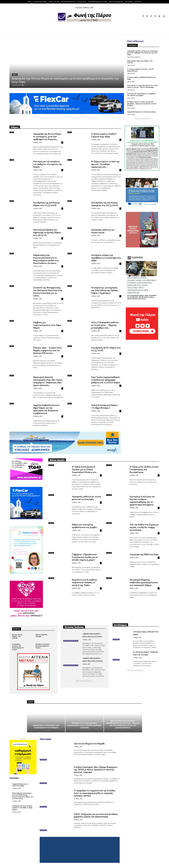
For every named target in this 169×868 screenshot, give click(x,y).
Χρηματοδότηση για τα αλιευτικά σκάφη (141, 112)
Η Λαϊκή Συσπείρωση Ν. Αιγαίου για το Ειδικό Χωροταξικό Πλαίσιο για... (85, 470)
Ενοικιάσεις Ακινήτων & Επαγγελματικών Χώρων (18, 647)
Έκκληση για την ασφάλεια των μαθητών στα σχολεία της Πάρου (142, 95)
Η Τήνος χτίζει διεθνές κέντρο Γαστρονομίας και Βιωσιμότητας (144, 470)
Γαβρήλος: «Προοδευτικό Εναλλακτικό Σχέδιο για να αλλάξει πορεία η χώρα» (85, 557)
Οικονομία (43, 760)
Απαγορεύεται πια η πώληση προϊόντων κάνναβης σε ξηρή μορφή (22, 808)
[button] (164, 16)
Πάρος (15, 75)
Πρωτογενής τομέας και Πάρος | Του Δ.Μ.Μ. (140, 62)
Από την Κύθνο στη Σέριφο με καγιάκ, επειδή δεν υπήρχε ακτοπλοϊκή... (144, 527)
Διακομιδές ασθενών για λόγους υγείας (103, 231)
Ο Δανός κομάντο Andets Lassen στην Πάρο (141, 78)
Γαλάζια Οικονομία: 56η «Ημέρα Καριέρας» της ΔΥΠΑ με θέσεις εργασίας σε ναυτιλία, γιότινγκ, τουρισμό (96, 770)
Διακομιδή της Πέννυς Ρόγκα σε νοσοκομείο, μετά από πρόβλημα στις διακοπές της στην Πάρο (143, 53)
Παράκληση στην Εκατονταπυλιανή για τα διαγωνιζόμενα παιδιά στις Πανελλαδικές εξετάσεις (46, 259)
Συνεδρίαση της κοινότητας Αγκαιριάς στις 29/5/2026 (105, 204)
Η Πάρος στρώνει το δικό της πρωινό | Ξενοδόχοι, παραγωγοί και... (105, 164)
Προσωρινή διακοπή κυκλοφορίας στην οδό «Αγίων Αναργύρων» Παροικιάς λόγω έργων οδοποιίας (48, 381)
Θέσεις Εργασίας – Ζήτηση (42, 636)
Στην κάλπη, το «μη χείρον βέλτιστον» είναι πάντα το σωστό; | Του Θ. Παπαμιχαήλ (142, 86)
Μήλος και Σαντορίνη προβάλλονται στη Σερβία (84, 526)
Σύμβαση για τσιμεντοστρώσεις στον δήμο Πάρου (47, 325)
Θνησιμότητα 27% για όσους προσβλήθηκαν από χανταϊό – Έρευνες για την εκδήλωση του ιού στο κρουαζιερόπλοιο (123, 724)
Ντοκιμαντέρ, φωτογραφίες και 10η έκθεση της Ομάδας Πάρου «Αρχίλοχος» (105, 290)
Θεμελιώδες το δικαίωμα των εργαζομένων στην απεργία (46, 726)
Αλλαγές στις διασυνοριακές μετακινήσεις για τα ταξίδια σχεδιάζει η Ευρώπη (85, 725)
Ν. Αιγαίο (51, 465)
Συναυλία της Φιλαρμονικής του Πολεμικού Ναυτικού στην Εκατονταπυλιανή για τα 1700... (48, 292)
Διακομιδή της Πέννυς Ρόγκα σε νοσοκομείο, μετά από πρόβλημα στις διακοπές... (47, 137)
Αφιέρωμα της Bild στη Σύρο (144, 555)
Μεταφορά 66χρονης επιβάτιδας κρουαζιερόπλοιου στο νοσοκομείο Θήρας (144, 583)
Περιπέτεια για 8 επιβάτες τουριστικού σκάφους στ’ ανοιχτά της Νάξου (84, 583)
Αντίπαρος (116, 639)
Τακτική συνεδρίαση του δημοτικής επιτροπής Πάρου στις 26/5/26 (47, 233)
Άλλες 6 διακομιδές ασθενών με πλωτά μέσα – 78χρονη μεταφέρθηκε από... (105, 325)
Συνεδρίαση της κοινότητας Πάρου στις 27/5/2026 (46, 204)
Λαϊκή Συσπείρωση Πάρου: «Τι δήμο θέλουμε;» (105, 407)
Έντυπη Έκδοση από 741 (71, 641)
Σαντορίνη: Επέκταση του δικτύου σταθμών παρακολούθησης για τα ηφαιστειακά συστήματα (142, 501)
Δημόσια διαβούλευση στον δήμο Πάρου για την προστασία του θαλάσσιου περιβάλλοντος (46, 409)
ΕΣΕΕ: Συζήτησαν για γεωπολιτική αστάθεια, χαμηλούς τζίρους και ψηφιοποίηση (96, 815)
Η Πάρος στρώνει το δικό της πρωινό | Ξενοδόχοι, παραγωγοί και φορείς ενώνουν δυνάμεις (142, 104)
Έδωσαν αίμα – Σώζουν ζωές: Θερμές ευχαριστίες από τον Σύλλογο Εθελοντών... (47, 351)
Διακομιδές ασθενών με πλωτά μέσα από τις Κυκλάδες (86, 498)
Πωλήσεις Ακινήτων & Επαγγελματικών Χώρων (43, 646)
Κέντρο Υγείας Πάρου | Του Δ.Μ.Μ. (17, 636)
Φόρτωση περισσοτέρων (143, 119)
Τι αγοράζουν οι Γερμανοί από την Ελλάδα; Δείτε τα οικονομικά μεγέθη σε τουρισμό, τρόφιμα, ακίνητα (95, 793)
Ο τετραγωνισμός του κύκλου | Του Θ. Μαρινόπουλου (140, 70)
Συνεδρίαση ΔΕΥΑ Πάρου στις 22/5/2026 (106, 349)
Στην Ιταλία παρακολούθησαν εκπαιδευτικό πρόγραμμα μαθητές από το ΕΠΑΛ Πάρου (106, 380)
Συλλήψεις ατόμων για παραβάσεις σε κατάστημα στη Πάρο (106, 258)
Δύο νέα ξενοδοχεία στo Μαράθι (89, 744)
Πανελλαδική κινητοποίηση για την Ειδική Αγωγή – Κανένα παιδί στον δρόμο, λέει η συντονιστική (23, 796)
